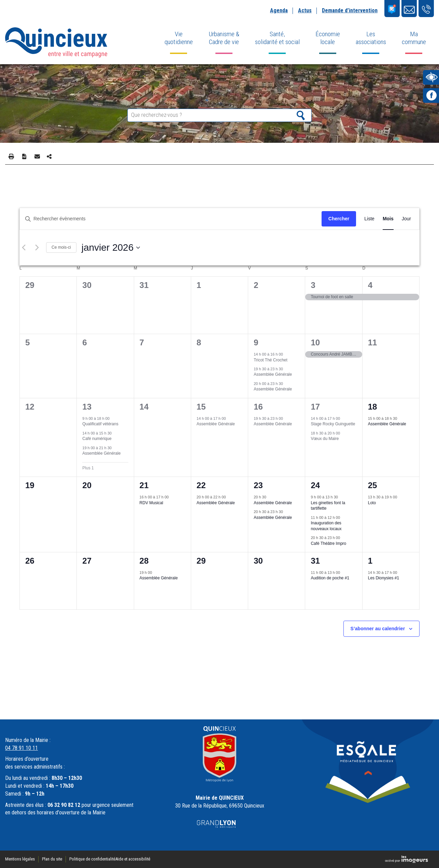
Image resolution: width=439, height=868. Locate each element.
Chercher (339, 219)
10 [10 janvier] (315, 342)
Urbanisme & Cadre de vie (224, 38)
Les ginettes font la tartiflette (328, 506)
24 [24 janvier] (315, 485)
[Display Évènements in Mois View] (388, 219)
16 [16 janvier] (258, 407)
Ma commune (414, 38)
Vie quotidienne (179, 38)
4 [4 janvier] (370, 285)
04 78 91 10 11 (22, 748)
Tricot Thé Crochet (271, 360)
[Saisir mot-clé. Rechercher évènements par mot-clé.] (171, 219)
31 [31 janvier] (315, 561)
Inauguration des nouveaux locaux (326, 526)
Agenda (279, 10)
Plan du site (52, 859)
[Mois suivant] (37, 248)
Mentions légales (20, 859)
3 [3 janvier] (313, 285)
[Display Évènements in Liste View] (369, 219)
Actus (305, 10)
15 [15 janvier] (201, 407)
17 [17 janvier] (315, 407)
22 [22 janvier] (201, 485)
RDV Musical (151, 503)
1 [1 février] (370, 561)
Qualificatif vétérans (100, 424)
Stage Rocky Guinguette (333, 424)
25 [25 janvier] (373, 485)
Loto (372, 503)
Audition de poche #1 (330, 578)
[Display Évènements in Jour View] (406, 219)
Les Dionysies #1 (384, 578)
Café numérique (97, 439)
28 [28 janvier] (144, 561)
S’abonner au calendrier (378, 629)
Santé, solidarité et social (277, 38)
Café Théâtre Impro (328, 543)
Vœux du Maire (325, 439)
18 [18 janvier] (373, 407)
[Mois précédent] (24, 248)
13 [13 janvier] (87, 407)
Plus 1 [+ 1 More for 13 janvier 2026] (88, 468)
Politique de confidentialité (92, 859)
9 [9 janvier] (256, 342)
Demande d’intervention (350, 10)
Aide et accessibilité (133, 859)
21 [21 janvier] (144, 485)
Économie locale (328, 38)
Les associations (371, 38)
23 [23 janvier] (258, 485)
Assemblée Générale (273, 374)
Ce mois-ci (61, 247)
